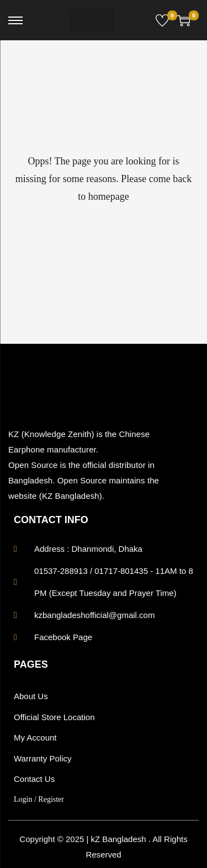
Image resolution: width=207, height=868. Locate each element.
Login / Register (39, 799)
